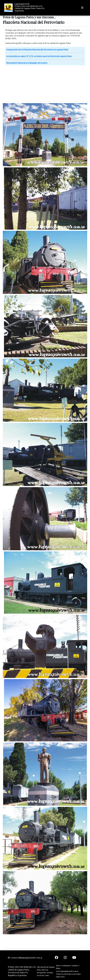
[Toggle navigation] (82, 8)
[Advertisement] (45, 83)
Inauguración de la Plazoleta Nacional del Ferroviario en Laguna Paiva (37, 49)
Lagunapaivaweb (22, 4)
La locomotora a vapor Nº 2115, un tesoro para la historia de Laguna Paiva (39, 56)
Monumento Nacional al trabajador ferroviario (27, 63)
